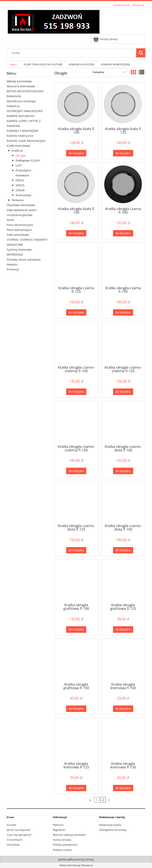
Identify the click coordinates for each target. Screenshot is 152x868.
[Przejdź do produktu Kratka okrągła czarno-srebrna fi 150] (76, 422)
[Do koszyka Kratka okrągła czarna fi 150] (123, 313)
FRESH (20, 180)
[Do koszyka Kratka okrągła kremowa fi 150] (123, 788)
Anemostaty (23, 195)
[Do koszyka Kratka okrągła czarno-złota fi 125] (76, 550)
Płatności (58, 825)
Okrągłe (21, 156)
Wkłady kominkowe (19, 81)
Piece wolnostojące (19, 230)
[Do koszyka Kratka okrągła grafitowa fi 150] (76, 709)
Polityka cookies (62, 850)
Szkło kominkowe (18, 235)
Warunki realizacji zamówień (69, 835)
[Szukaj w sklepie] (72, 53)
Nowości (12, 264)
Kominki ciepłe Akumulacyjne (26, 141)
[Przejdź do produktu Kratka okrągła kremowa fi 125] (76, 739)
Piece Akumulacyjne (20, 225)
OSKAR (20, 190)
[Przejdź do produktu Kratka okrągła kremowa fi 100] (123, 660)
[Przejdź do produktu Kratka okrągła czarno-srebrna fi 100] (76, 343)
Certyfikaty (13, 845)
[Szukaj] (141, 53)
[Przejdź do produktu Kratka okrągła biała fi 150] (76, 184)
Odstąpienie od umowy (113, 830)
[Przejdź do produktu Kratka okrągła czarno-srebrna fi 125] (123, 343)
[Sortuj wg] (109, 72)
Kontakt (11, 825)
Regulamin (59, 830)
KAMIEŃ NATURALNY (21, 116)
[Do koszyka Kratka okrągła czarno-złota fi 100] (123, 471)
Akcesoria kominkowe (21, 86)
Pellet (10, 220)
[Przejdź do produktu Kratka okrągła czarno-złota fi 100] (123, 422)
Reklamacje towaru (110, 825)
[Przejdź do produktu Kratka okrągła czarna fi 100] (123, 184)
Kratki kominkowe (18, 146)
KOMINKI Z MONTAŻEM (22, 131)
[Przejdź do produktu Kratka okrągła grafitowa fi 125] (123, 581)
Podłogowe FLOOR (28, 160)
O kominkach (15, 840)
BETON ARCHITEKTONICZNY (25, 91)
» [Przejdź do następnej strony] (109, 800)
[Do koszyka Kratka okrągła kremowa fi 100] (123, 709)
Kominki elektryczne (20, 136)
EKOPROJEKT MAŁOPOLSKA (25, 111)
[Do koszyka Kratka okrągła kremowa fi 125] (76, 788)
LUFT (19, 165)
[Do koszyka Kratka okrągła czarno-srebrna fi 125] (123, 392)
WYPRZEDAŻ (15, 255)
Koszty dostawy (62, 840)
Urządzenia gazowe (20, 215)
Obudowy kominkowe (21, 205)
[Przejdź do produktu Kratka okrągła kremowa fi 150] (123, 739)
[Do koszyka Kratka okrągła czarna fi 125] (76, 313)
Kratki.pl (17, 151)
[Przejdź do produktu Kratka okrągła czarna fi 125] (76, 264)
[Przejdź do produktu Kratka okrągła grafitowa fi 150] (76, 660)
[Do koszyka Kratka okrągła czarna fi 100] (123, 233)
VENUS (20, 185)
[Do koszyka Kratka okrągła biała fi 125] (123, 153)
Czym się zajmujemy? (19, 835)
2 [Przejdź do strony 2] (103, 800)
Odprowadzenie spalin (22, 210)
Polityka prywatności (65, 845)
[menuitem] (14, 64)
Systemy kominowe (19, 250)
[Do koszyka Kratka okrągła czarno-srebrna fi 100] (76, 392)
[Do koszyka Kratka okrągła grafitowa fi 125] (123, 630)
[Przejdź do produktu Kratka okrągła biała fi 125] (123, 104)
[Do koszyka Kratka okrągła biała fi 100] (76, 153)
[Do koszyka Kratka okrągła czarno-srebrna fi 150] (76, 471)
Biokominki (14, 96)
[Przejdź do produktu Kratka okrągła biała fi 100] (76, 104)
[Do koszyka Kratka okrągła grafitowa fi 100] (76, 630)
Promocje (13, 269)
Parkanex (18, 200)
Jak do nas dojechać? (19, 830)
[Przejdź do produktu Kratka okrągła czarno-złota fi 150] (123, 502)
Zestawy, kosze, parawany (24, 259)
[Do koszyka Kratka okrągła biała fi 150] (76, 233)
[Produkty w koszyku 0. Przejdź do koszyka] (106, 39)
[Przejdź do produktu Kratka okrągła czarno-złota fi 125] (76, 502)
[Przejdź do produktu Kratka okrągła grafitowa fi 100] (76, 581)
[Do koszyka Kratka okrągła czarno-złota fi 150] (123, 550)
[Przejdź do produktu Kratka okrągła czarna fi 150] (123, 264)
